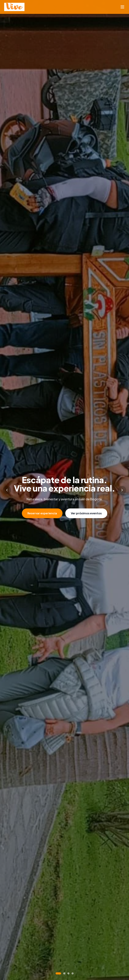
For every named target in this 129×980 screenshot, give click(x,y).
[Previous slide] (7, 490)
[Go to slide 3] (68, 973)
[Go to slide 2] (64, 973)
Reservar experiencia (42, 513)
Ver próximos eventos (86, 513)
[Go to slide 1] (58, 973)
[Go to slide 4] (73, 973)
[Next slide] (122, 490)
